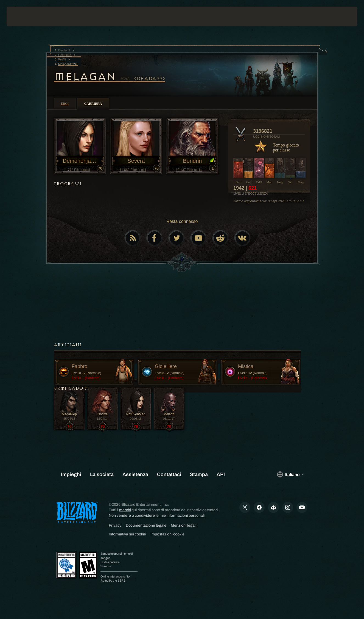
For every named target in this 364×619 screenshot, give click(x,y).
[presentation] (24, 16)
